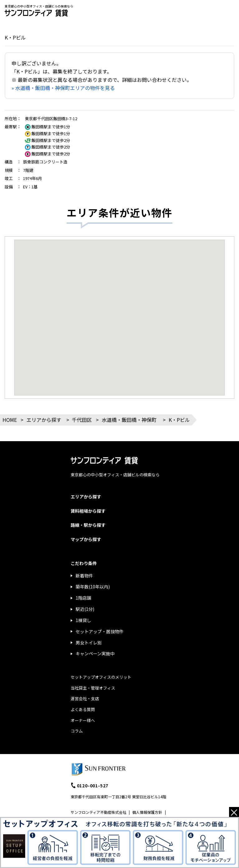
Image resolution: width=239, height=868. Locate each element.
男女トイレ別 (89, 643)
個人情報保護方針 (147, 812)
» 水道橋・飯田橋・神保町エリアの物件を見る (63, 88)
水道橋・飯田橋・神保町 (129, 420)
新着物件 (84, 576)
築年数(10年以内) (93, 587)
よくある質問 (83, 709)
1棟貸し (83, 620)
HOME (10, 420)
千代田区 (82, 420)
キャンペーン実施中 (95, 653)
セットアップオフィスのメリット (101, 677)
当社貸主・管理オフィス (93, 688)
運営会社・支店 (85, 698)
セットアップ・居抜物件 (100, 631)
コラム (77, 731)
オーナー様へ (83, 720)
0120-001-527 (93, 785)
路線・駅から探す (88, 525)
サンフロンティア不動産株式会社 (98, 812)
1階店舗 (83, 598)
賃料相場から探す (88, 511)
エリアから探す (44, 420)
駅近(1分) (85, 609)
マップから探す (86, 539)
